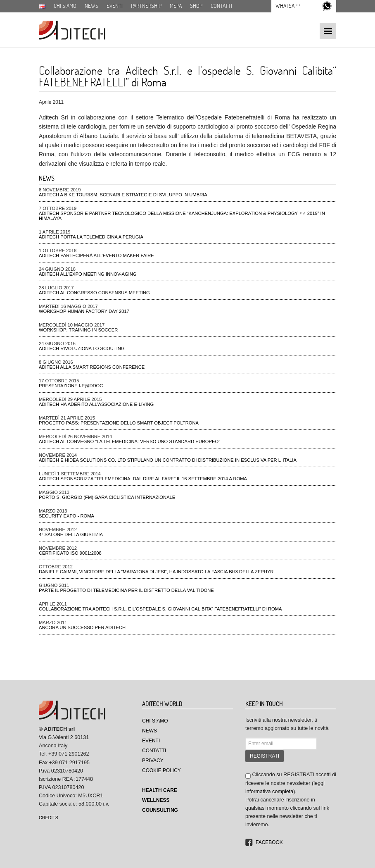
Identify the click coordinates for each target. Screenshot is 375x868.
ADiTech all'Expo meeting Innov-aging (88, 274)
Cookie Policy (161, 770)
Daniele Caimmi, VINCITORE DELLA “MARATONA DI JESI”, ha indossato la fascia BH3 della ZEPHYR (156, 572)
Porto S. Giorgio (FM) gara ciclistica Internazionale (107, 497)
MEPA (176, 6)
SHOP (196, 6)
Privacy (153, 761)
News (91, 6)
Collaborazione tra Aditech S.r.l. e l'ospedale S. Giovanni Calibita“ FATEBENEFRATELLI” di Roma (160, 609)
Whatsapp (288, 6)
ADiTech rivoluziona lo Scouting (82, 348)
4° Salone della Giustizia (71, 534)
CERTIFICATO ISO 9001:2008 (70, 553)
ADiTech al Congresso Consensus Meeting (94, 293)
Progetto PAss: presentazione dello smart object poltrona (119, 423)
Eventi (115, 6)
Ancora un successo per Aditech (82, 627)
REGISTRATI (265, 756)
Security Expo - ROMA (66, 516)
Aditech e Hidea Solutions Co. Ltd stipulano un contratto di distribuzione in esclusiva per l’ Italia (168, 460)
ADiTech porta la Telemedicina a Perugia (91, 237)
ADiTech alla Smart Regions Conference (92, 367)
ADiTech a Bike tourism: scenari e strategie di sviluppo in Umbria (123, 195)
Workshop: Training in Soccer (78, 330)
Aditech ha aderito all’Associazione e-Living (96, 404)
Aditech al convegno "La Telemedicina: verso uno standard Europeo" (129, 441)
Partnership (146, 6)
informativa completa (269, 792)
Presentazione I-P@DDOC (71, 386)
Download (52, 15)
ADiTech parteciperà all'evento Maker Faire (96, 255)
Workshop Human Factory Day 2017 (84, 311)
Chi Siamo (155, 721)
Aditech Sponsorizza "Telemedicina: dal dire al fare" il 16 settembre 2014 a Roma (143, 479)
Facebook (269, 842)
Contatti (221, 6)
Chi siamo (65, 6)
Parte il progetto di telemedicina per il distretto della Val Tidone (126, 590)
